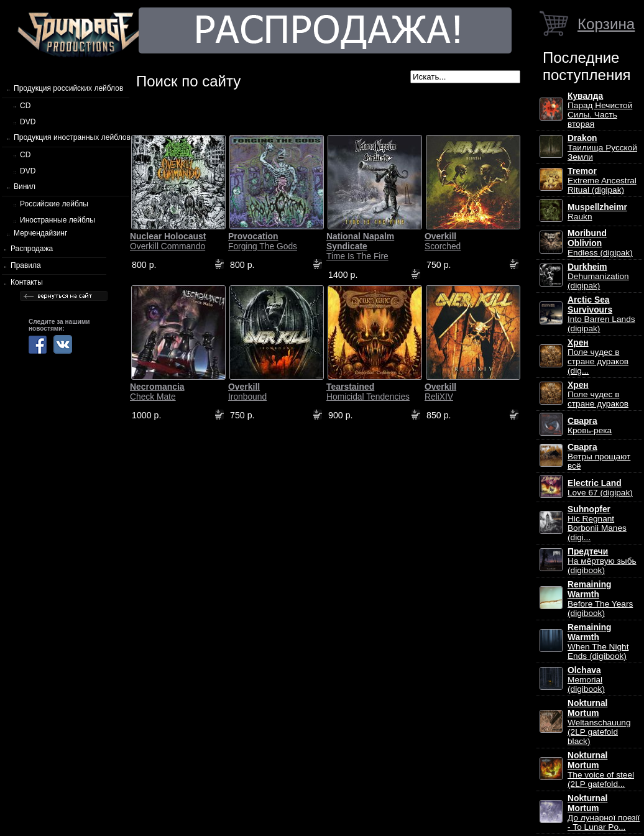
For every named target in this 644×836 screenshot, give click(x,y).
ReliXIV (440, 392)
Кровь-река (590, 426)
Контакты (27, 282)
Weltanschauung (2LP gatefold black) (599, 722)
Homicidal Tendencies (368, 392)
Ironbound (247, 392)
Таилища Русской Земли (602, 148)
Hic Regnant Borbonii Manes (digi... (597, 523)
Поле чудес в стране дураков (598, 394)
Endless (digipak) (600, 243)
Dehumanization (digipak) (598, 276)
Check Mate (157, 392)
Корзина (606, 24)
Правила (26, 265)
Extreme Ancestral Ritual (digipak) (602, 181)
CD (25, 106)
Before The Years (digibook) (600, 599)
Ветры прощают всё (599, 457)
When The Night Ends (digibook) (598, 642)
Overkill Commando (168, 241)
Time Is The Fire (360, 246)
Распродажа (32, 249)
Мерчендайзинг (40, 233)
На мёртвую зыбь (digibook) (602, 561)
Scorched (443, 241)
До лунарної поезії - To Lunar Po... (604, 813)
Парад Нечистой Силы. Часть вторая (600, 110)
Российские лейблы (54, 204)
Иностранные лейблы (57, 220)
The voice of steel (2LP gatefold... (601, 770)
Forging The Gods (263, 241)
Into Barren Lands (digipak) (601, 314)
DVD (28, 122)
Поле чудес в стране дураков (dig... (598, 357)
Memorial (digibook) (586, 680)
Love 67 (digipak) (600, 488)
